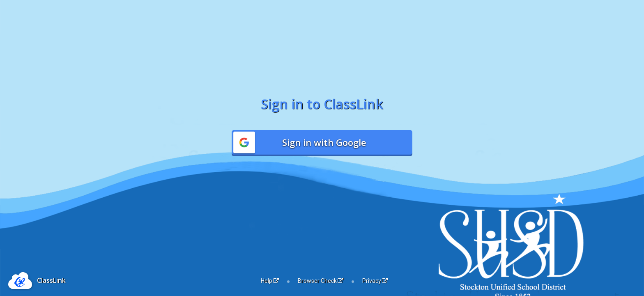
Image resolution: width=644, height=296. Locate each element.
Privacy (375, 281)
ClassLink (51, 280)
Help (270, 281)
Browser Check (321, 281)
